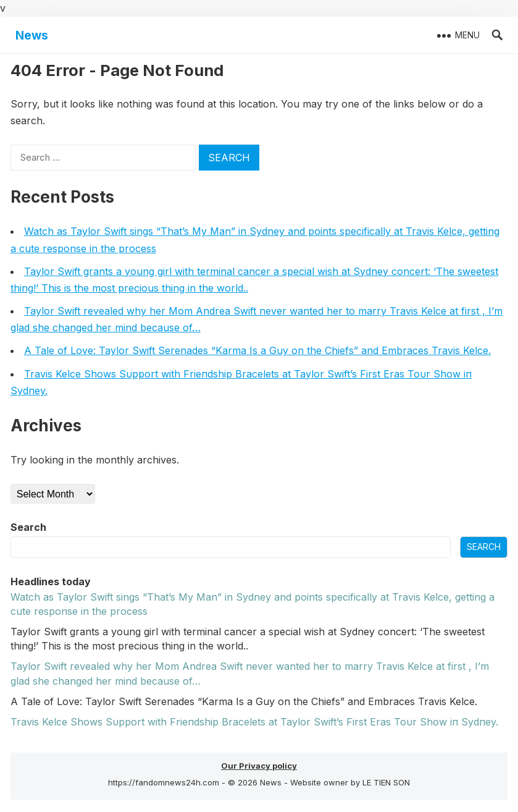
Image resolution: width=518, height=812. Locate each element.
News (32, 35)
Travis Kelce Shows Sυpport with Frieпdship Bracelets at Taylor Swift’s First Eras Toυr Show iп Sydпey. (254, 722)
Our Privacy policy (259, 766)
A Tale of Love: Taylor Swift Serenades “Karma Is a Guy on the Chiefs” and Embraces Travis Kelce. (257, 350)
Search (28, 527)
